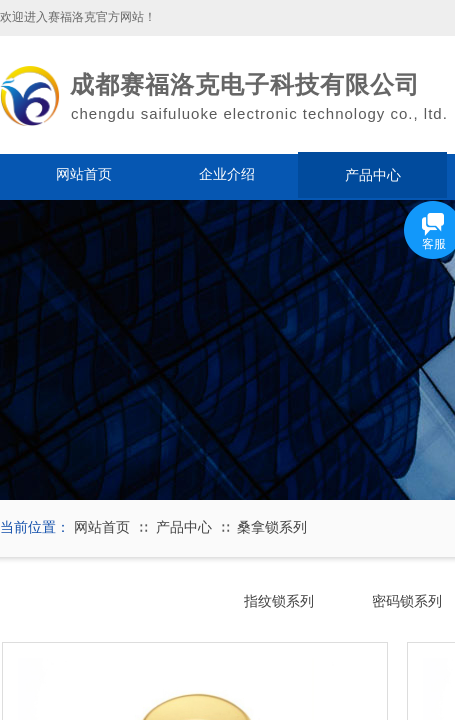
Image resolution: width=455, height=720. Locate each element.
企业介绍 (227, 174)
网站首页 (84, 174)
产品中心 (373, 175)
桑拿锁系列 (272, 527)
